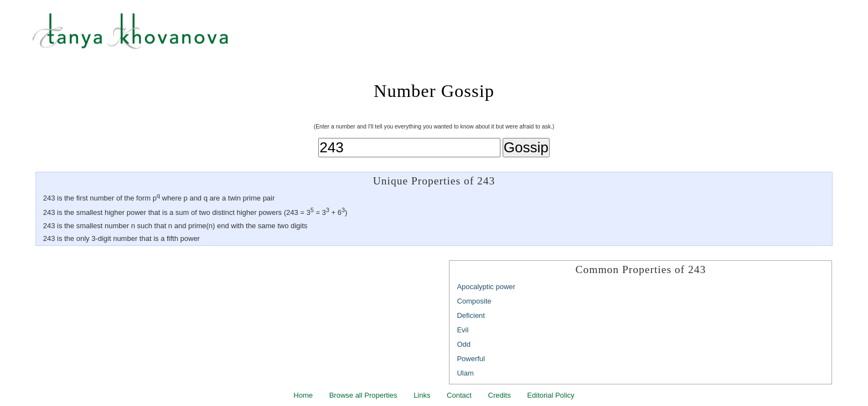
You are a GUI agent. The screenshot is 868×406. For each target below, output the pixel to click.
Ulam (465, 373)
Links (422, 395)
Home (303, 395)
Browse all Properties (363, 395)
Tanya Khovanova (448, 36)
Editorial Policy (551, 395)
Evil (463, 330)
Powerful (471, 359)
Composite (474, 301)
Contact (459, 395)
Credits (500, 395)
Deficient (471, 315)
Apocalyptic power (486, 287)
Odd (464, 344)
